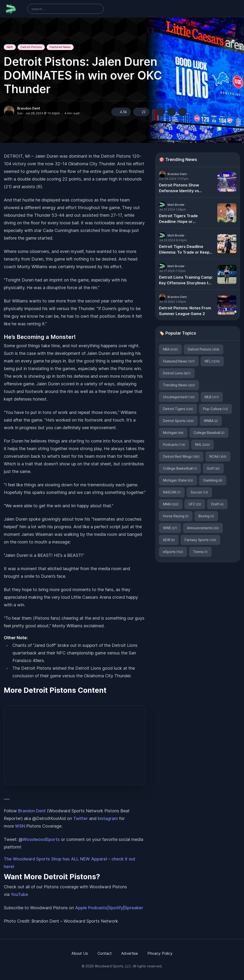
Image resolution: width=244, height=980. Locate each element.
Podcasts (174, 445)
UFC (195, 504)
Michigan (173, 433)
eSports (173, 552)
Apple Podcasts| (92, 908)
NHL (202, 445)
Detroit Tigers (178, 409)
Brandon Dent (29, 108)
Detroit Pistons (31, 47)
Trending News (179, 385)
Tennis (200, 552)
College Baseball (209, 433)
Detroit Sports (178, 421)
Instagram (108, 818)
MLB (212, 397)
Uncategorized (179, 397)
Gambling (213, 480)
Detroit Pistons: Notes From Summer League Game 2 (185, 311)
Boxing (206, 516)
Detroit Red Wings (181, 456)
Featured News (60, 47)
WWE (170, 528)
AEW (169, 540)
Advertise (130, 953)
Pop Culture (215, 409)
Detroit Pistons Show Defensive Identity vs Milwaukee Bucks (179, 188)
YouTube (19, 894)
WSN (20, 826)
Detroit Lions (177, 373)
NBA (10, 47)
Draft (217, 504)
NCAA (218, 456)
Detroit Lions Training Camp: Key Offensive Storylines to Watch (186, 280)
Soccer (199, 492)
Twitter (81, 818)
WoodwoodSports (41, 839)
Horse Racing (176, 516)
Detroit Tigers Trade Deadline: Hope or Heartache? (178, 219)
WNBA (211, 421)
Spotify (116, 908)
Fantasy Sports (200, 540)
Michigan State (178, 480)
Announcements (203, 528)
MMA (171, 504)
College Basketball (180, 468)
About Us (80, 953)
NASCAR (172, 492)
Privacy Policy (160, 953)
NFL (212, 361)
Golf (213, 468)
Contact (105, 953)
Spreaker (134, 908)
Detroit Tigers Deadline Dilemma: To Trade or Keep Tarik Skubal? (184, 250)
